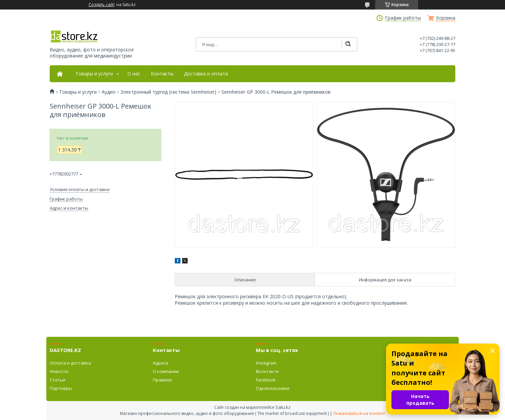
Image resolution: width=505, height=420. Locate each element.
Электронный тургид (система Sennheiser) (168, 92)
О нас (134, 74)
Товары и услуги (94, 74)
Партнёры (61, 388)
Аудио (109, 92)
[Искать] (348, 44)
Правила (162, 380)
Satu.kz (283, 407)
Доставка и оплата (206, 74)
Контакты (162, 74)
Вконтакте (267, 371)
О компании (166, 371)
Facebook (266, 380)
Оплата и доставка (70, 363)
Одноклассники (273, 388)
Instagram (266, 363)
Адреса (161, 363)
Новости (59, 371)
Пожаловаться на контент (359, 413)
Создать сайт (102, 5)
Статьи (57, 380)
